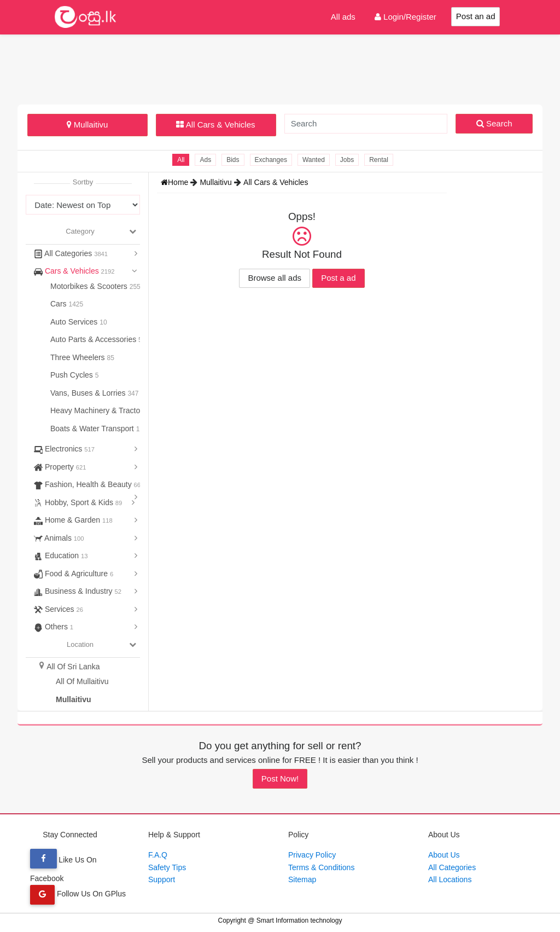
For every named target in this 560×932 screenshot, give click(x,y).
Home (176, 182)
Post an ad (476, 16)
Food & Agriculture (74, 574)
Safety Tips (167, 867)
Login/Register (406, 17)
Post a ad (338, 278)
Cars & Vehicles (74, 271)
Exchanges (271, 160)
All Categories (71, 253)
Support (162, 879)
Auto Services (75, 322)
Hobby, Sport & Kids (78, 502)
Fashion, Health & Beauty (87, 484)
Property (60, 467)
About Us (444, 855)
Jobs (347, 160)
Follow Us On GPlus (78, 894)
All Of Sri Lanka (73, 667)
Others (54, 627)
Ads (205, 160)
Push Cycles (73, 375)
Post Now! (280, 778)
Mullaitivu (87, 125)
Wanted (314, 160)
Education (61, 555)
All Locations (450, 879)
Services (59, 609)
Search (494, 123)
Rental (379, 160)
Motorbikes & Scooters (90, 286)
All (181, 160)
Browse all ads (275, 278)
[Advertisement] (280, 68)
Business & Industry (78, 591)
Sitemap (302, 879)
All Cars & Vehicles (215, 125)
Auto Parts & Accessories (94, 339)
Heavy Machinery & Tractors (100, 410)
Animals (59, 538)
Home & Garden (73, 520)
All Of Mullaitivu (82, 681)
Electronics (64, 449)
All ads (343, 17)
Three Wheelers (78, 357)
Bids (233, 160)
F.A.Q (158, 855)
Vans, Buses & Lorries (89, 393)
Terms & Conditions (321, 867)
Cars (59, 304)
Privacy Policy (312, 855)
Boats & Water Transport (93, 429)
